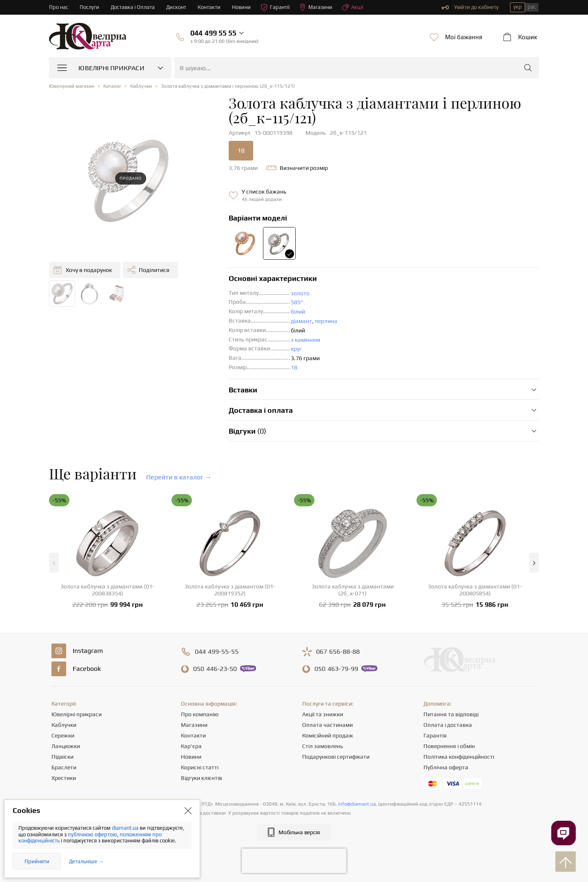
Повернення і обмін (449, 746)
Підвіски (62, 757)
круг (296, 349)
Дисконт (176, 7)
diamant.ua (126, 828)
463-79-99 (336, 669)
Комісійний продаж (328, 735)
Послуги (89, 7)
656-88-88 (338, 652)
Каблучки (64, 725)
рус (532, 7)
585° (297, 302)
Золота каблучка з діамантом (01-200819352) (230, 590)
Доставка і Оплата (133, 7)
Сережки (63, 735)
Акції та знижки (323, 714)
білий (298, 312)
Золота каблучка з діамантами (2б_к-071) (353, 590)
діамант (301, 321)
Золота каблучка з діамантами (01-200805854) (475, 590)
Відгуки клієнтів (202, 778)
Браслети (64, 767)
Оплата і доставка (448, 725)
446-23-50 (215, 669)
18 (241, 150)
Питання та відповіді (451, 714)
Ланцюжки (66, 746)
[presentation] (294, 861)
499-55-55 (217, 652)
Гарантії (275, 7)
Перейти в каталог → (179, 477)
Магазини (316, 7)
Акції (352, 7)
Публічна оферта (446, 767)
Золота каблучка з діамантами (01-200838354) (107, 590)
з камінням (305, 340)
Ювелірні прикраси (77, 714)
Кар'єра (191, 746)
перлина (326, 321)
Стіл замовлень (323, 746)
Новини (241, 7)
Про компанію (200, 714)
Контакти (209, 7)
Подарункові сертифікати (336, 757)
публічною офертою (92, 834)
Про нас (59, 7)
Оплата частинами (327, 725)
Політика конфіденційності (459, 757)
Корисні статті (200, 767)
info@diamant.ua (357, 804)
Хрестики (64, 778)
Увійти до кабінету (470, 7)
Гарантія (435, 735)
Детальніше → (86, 861)
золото (300, 293)
